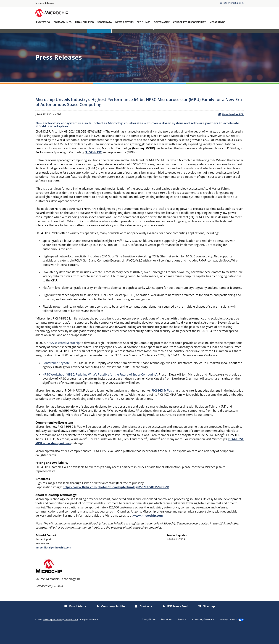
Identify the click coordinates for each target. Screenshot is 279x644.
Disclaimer (167, 635)
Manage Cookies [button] (228, 636)
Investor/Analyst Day (149, 34)
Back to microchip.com (232, 3)
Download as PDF (231, 121)
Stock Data (105, 22)
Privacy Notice (148, 635)
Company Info (63, 22)
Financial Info (84, 22)
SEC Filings (144, 22)
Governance (162, 22)
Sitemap (207, 622)
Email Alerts (200, 34)
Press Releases (99, 34)
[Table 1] (139, 557)
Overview (78, 34)
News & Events (124, 22)
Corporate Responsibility (189, 22)
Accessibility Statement (203, 635)
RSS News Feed (175, 622)
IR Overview (43, 22)
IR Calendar (122, 34)
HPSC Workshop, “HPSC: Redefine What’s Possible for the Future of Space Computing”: (100, 387)
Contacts (144, 622)
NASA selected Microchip (63, 354)
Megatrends (217, 22)
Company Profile (110, 622)
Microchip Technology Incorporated (60, 636)
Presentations (178, 34)
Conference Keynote (56, 375)
